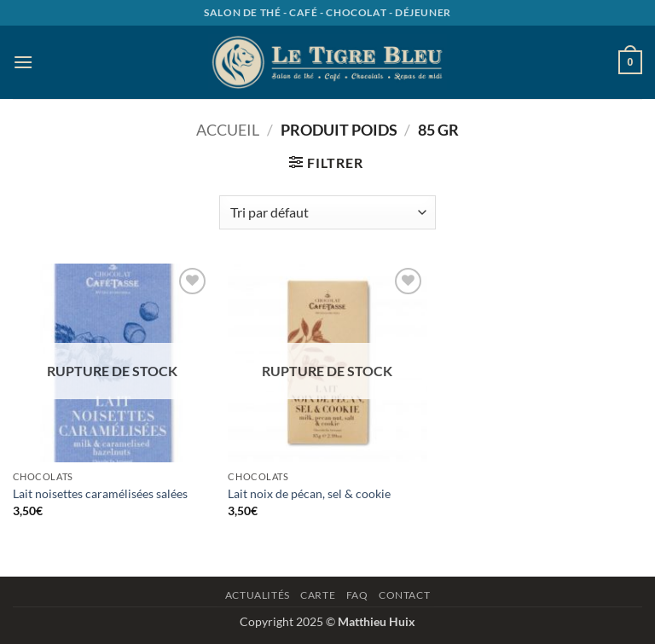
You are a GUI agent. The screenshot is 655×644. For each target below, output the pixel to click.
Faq (357, 595)
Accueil (228, 130)
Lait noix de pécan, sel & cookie (309, 493)
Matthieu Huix (377, 621)
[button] (23, 62)
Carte (318, 595)
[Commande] (327, 212)
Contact (404, 595)
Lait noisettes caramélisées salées (100, 493)
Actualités (258, 595)
